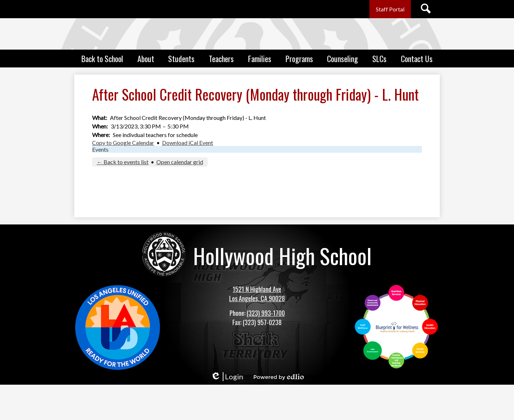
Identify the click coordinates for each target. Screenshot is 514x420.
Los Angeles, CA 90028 (257, 298)
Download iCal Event (188, 143)
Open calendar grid (180, 162)
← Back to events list (123, 162)
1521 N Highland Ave (257, 289)
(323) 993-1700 (266, 313)
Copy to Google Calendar (123, 143)
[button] (102, 59)
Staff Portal (390, 9)
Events (100, 149)
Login (227, 377)
